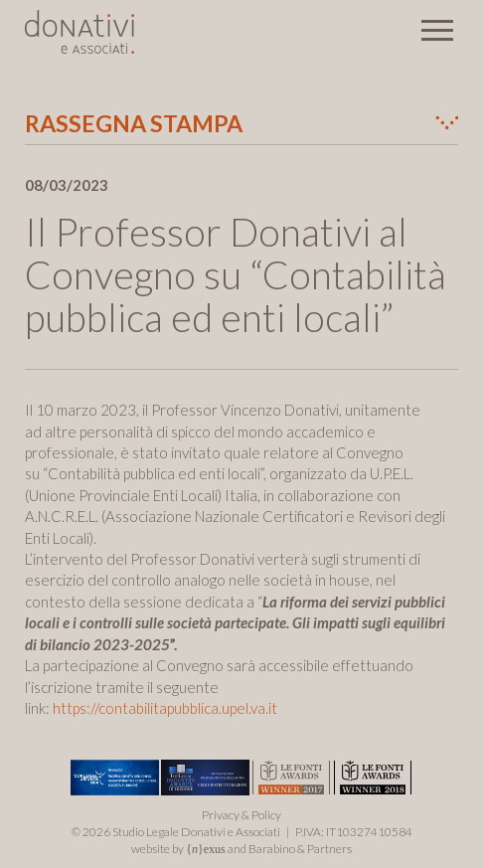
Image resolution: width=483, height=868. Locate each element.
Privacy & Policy (241, 815)
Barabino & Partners (300, 849)
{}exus (206, 849)
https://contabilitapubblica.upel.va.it (165, 708)
